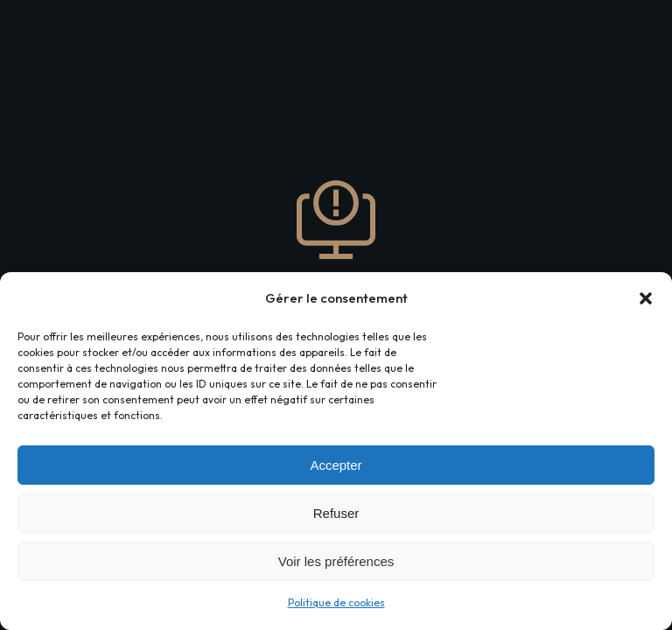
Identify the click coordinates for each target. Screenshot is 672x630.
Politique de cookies (336, 602)
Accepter (336, 465)
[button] (646, 298)
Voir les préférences (336, 561)
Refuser (336, 513)
